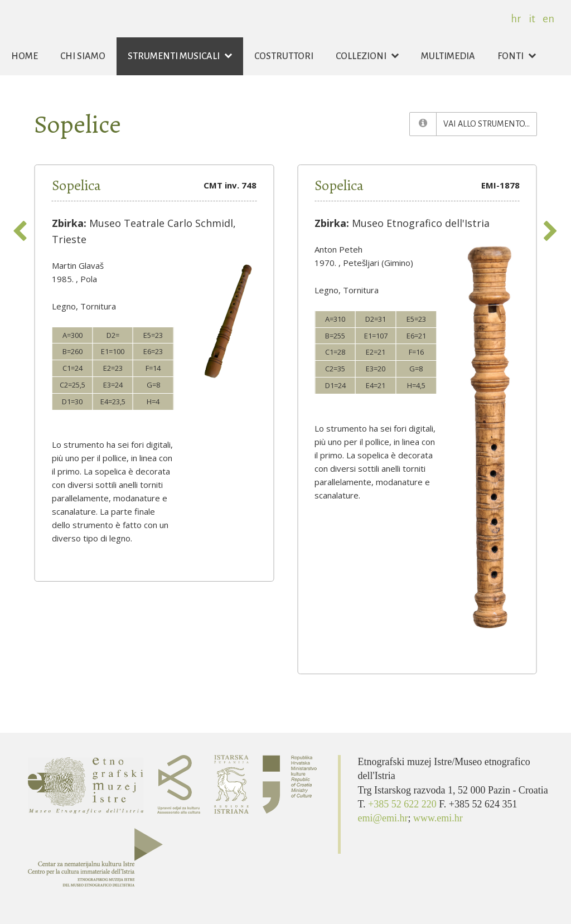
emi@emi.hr (383, 818)
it (532, 19)
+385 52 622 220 (403, 804)
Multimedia (448, 56)
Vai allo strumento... (490, 123)
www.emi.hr (438, 818)
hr (516, 19)
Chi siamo (83, 56)
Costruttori (284, 56)
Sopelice (78, 124)
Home (25, 56)
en (548, 19)
